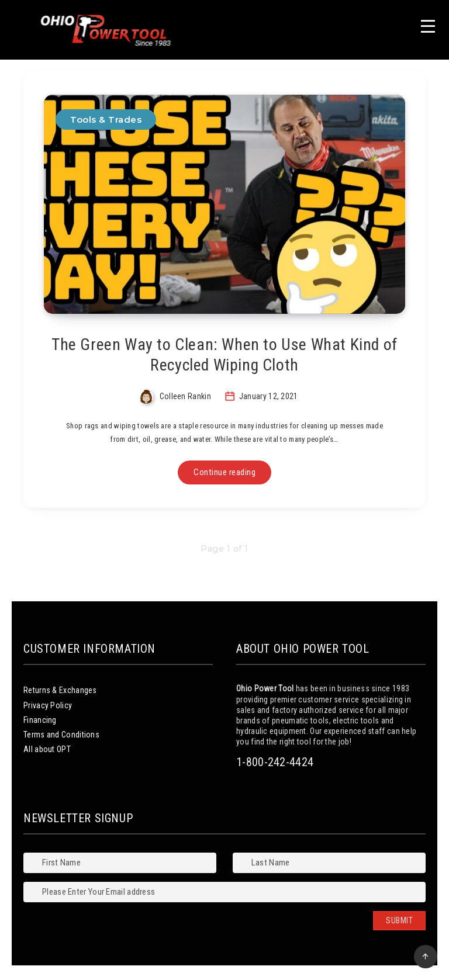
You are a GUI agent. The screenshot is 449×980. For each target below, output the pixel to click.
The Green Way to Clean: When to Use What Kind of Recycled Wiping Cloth (224, 355)
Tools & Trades (106, 120)
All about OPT (47, 749)
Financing (40, 720)
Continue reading (224, 472)
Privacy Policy (48, 705)
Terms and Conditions (61, 735)
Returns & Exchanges (60, 690)
